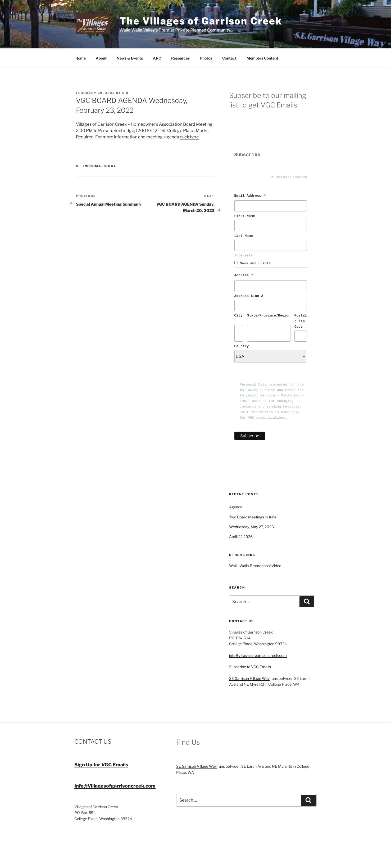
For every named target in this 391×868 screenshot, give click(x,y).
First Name (246, 216)
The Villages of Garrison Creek (201, 21)
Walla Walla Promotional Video (255, 566)
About (101, 58)
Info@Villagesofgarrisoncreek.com (115, 786)
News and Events (255, 263)
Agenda (236, 507)
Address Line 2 (249, 296)
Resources (180, 58)
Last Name (245, 236)
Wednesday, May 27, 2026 (251, 527)
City (238, 316)
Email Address (250, 197)
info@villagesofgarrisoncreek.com (258, 655)
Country (242, 346)
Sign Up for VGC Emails (101, 765)
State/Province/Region (269, 316)
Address (244, 276)
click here (189, 137)
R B (125, 93)
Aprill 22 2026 (241, 537)
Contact (229, 58)
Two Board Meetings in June (253, 517)
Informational (100, 166)
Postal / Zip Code (301, 321)
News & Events (130, 58)
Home (81, 58)
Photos (206, 58)
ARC (157, 58)
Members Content (262, 58)
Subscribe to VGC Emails (250, 667)
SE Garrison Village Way (249, 678)
